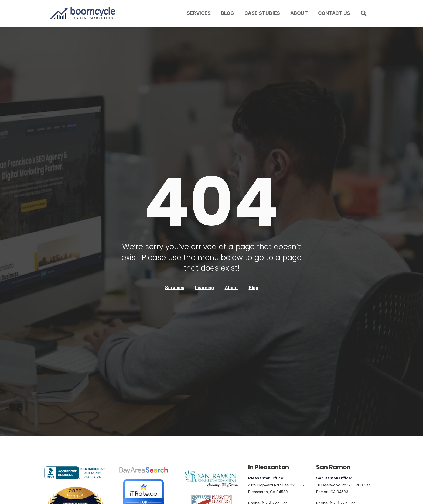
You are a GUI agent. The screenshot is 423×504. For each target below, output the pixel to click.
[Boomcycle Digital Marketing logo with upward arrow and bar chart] (83, 13)
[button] (364, 13)
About (299, 13)
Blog (228, 13)
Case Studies (262, 13)
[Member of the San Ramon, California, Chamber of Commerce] (211, 479)
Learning (204, 288)
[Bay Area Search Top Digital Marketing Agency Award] (144, 471)
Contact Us (334, 13)
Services (199, 13)
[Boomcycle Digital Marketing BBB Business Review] (76, 478)
